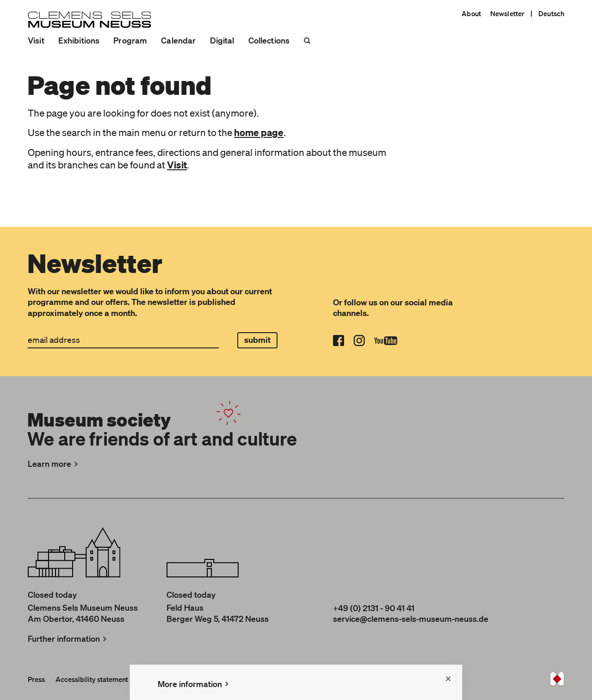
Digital (222, 40)
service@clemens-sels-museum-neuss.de (411, 619)
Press (36, 679)
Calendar (178, 40)
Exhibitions (79, 40)
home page (259, 132)
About (471, 13)
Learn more (54, 464)
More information (194, 684)
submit (258, 340)
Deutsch (551, 13)
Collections (269, 40)
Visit (36, 40)
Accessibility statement (92, 679)
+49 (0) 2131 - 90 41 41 (374, 608)
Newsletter (507, 13)
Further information (68, 638)
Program (130, 40)
